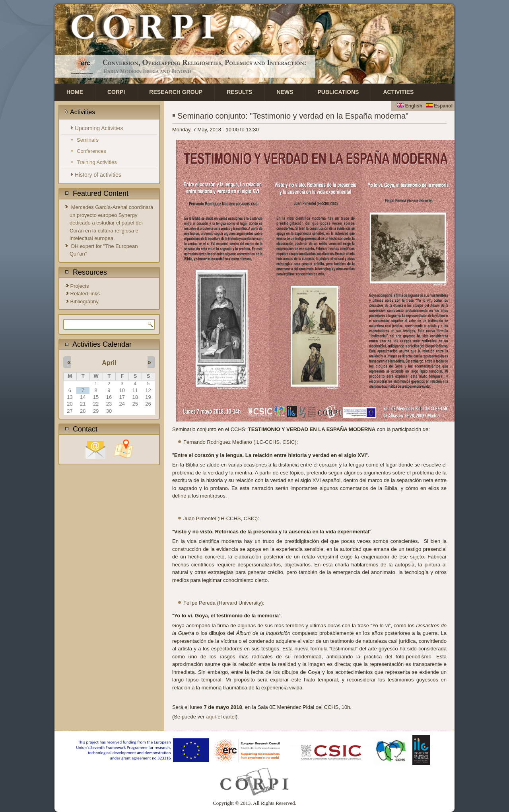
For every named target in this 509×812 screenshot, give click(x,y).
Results (239, 92)
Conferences (91, 151)
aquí (211, 717)
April (109, 363)
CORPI (116, 92)
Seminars (88, 140)
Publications (338, 92)
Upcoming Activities (99, 128)
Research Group (176, 92)
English (410, 106)
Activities (398, 92)
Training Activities (97, 162)
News (285, 92)
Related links (85, 294)
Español (439, 106)
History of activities (98, 175)
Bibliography (85, 302)
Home (75, 92)
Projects (80, 286)
